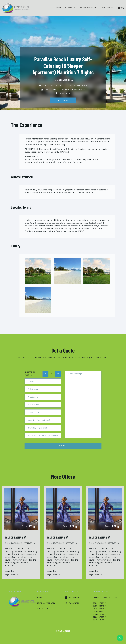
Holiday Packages (66, 8)
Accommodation (88, 8)
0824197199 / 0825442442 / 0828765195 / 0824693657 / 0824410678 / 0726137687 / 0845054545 (99, 612)
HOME (39, 597)
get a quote (63, 100)
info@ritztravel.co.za (105, 597)
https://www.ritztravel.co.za (64, 231)
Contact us (107, 8)
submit (63, 446)
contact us (43, 609)
